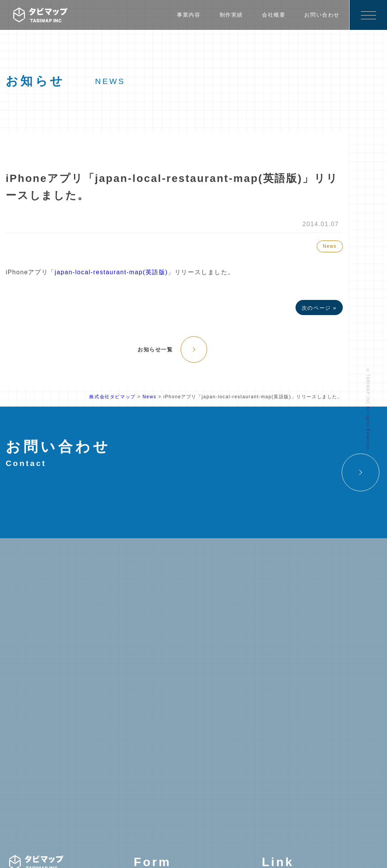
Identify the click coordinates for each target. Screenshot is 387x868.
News (330, 246)
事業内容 (189, 15)
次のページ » (319, 308)
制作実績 (231, 15)
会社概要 (274, 15)
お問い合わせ (322, 15)
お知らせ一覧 (155, 349)
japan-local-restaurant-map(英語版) (111, 272)
